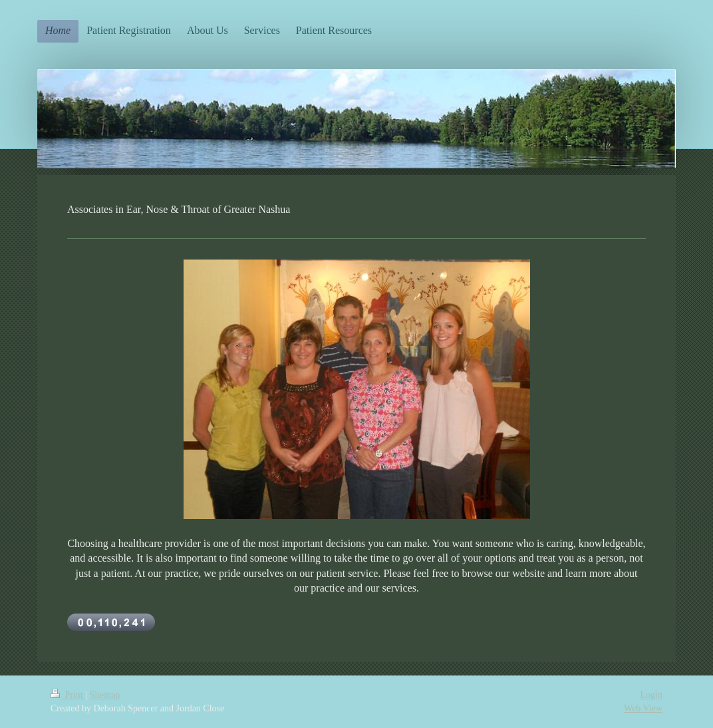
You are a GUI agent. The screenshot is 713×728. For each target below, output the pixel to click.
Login (651, 695)
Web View (643, 708)
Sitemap (105, 695)
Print (68, 695)
